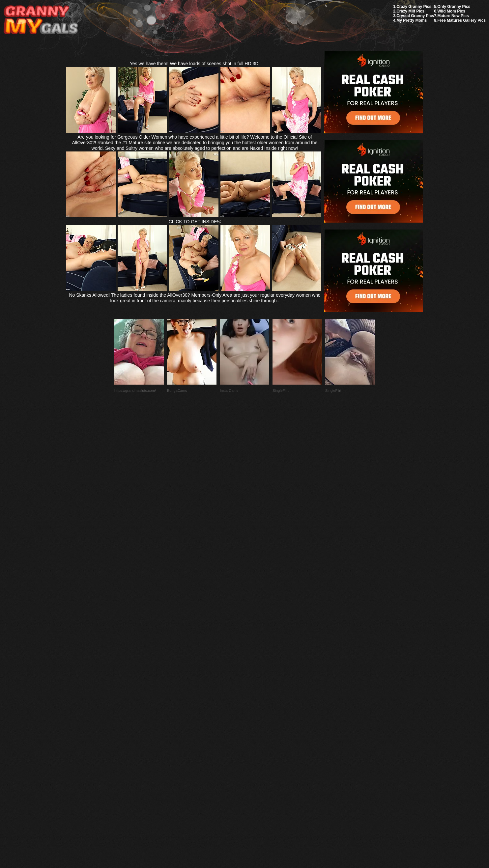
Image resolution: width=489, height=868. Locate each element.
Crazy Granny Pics (414, 7)
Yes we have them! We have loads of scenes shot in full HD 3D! (195, 64)
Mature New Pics (453, 16)
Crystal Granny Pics (415, 16)
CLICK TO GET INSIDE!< (195, 222)
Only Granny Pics (454, 7)
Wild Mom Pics (451, 11)
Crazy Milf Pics (410, 11)
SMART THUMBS (256, 713)
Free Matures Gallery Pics (461, 20)
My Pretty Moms (412, 20)
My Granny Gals (41, 20)
